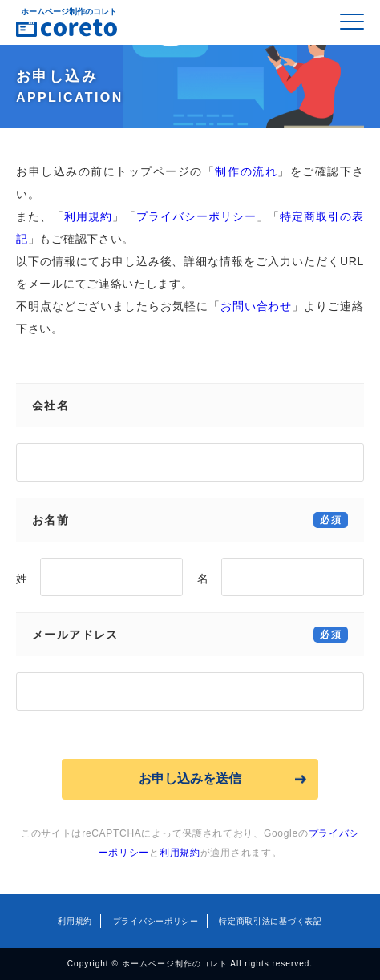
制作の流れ (246, 171)
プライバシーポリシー (196, 216)
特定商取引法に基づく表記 (270, 921)
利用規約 (88, 216)
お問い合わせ (257, 306)
